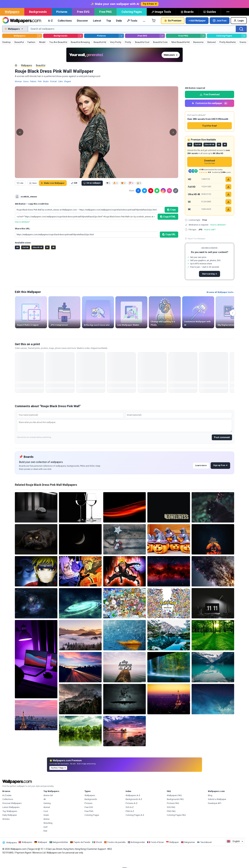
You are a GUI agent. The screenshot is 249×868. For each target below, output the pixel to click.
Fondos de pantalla (116, 853)
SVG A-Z (130, 818)
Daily (119, 32)
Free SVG (83, 23)
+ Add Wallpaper (197, 32)
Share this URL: (23, 240)
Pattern (33, 93)
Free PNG (105, 23)
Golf (45, 838)
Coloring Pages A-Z (135, 826)
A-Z (50, 32)
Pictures (62, 23)
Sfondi (99, 853)
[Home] (16, 76)
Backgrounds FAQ (175, 810)
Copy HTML (168, 228)
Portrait (53, 93)
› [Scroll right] (233, 324)
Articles (6, 830)
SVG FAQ (171, 818)
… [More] (144, 32)
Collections (65, 32)
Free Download (210, 106)
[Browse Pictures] (121, 47)
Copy (171, 221)
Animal (47, 818)
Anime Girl (48, 807)
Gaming (47, 814)
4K (45, 810)
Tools (132, 32)
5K (47, 259)
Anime (46, 830)
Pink (40, 93)
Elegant (68, 93)
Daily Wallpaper (10, 826)
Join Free (220, 32)
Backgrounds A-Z (134, 810)
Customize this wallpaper (209, 114)
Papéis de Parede (82, 853)
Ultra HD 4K (37, 259)
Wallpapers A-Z (133, 807)
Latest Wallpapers (11, 818)
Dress (26, 93)
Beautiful (41, 77)
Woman (18, 93)
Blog (210, 807)
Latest (97, 32)
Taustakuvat (206, 853)
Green (46, 826)
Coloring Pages (132, 23)
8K (53, 259)
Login (239, 32)
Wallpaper (42, 853)
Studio (46, 93)
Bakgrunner (190, 853)
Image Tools (161, 23)
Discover (82, 32)
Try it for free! (210, 137)
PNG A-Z (130, 822)
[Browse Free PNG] (203, 47)
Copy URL (169, 246)
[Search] (241, 40)
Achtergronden (138, 853)
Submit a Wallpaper (217, 810)
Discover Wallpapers (12, 814)
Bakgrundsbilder (60, 853)
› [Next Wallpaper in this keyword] (173, 143)
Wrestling (48, 834)
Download (210, 173)
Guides (210, 23)
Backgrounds (38, 23)
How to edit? (210, 241)
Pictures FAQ (173, 814)
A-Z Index (7, 807)
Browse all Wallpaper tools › (220, 303)
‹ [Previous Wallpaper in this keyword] (20, 143)
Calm (60, 93)
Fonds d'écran (157, 853)
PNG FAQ (171, 822)
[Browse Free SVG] (162, 47)
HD (17, 259)
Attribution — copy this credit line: (32, 215)
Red (45, 842)
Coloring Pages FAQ (176, 826)
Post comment (222, 449)
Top (109, 32)
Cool (46, 822)
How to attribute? (22, 233)
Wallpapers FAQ (174, 807)
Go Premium (173, 32)
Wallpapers (12, 23)
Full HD (26, 259)
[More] (228, 23)
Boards (187, 23)
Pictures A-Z (132, 814)
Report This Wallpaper (195, 250)
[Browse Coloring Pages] (244, 47)
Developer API (215, 814)
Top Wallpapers (10, 822)
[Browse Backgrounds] (80, 47)
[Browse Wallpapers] (40, 47)
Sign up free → (220, 476)
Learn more (201, 477)
